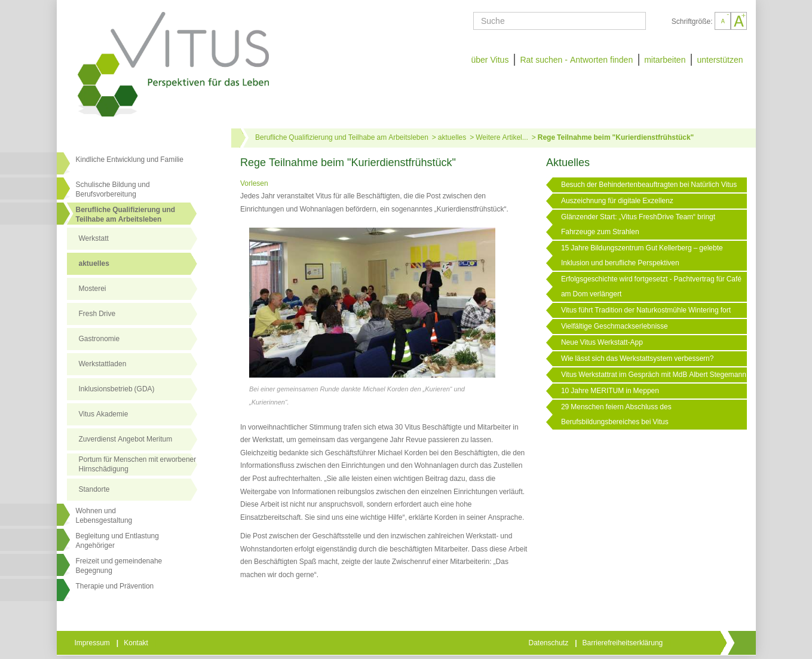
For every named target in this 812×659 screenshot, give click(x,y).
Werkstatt (94, 238)
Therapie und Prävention (115, 586)
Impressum (93, 643)
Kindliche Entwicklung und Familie (130, 160)
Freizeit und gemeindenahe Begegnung (119, 566)
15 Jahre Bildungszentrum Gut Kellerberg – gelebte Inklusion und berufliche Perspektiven (642, 255)
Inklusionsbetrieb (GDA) (117, 389)
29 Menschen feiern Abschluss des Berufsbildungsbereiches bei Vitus (616, 414)
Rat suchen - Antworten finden (576, 60)
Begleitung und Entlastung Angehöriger (117, 541)
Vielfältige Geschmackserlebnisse (615, 326)
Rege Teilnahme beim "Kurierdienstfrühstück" (616, 137)
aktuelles (94, 263)
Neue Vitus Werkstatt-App (602, 342)
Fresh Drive (97, 314)
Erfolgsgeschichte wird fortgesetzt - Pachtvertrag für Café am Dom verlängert (651, 286)
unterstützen (720, 60)
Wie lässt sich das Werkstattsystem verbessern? (638, 358)
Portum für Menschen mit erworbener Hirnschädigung (138, 464)
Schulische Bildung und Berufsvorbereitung (113, 189)
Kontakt (137, 643)
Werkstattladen (103, 364)
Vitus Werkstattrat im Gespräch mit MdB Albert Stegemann (654, 375)
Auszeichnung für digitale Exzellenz (617, 201)
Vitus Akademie (104, 414)
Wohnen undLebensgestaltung (104, 516)
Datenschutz (550, 643)
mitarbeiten (665, 60)
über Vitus (490, 60)
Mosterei (93, 289)
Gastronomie (99, 339)
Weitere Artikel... (502, 137)
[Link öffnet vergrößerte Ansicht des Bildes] (372, 304)
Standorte (94, 489)
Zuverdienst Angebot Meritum (126, 439)
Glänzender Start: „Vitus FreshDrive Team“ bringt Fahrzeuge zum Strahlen (638, 224)
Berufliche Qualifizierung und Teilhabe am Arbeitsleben (126, 214)
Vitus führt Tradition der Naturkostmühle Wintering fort (646, 310)
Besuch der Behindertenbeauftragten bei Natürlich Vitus (649, 185)
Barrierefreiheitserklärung (624, 643)
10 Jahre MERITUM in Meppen (610, 391)
